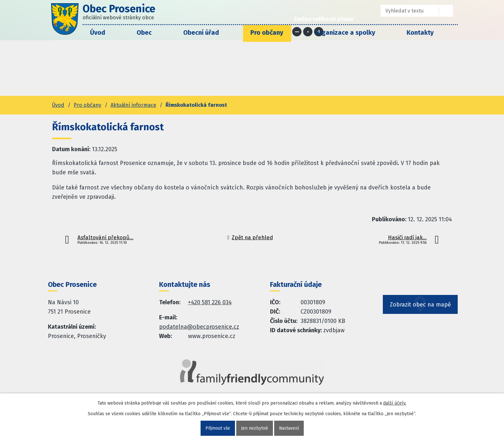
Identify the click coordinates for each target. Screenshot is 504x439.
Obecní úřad (201, 32)
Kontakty (420, 32)
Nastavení (289, 428)
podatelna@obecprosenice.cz (199, 327)
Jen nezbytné (255, 428)
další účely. (395, 403)
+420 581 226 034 (210, 302)
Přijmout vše (217, 428)
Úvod (98, 32)
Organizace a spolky (345, 32)
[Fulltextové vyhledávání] (405, 11)
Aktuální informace (133, 105)
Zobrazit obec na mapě (420, 306)
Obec (144, 32)
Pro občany (267, 32)
